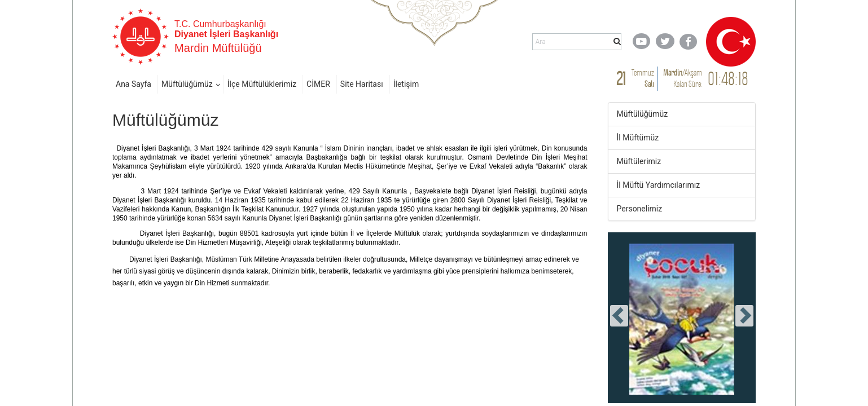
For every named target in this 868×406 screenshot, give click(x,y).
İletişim (406, 84)
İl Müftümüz (638, 138)
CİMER (318, 84)
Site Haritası (362, 84)
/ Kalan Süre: (683, 78)
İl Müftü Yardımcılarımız (659, 185)
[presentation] (619, 316)
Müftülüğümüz (187, 84)
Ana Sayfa (133, 84)
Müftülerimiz (639, 161)
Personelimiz (640, 209)
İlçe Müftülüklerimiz (262, 84)
